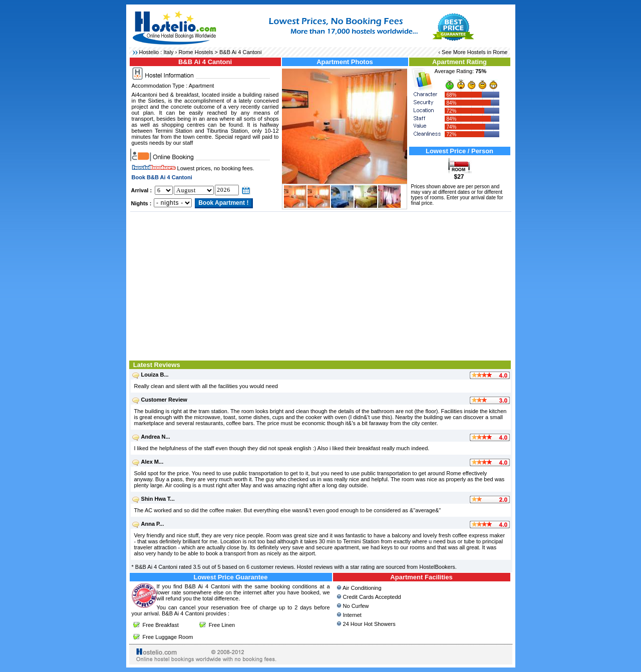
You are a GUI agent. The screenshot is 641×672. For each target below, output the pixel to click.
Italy (168, 52)
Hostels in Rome (488, 52)
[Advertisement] (321, 285)
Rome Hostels (196, 52)
